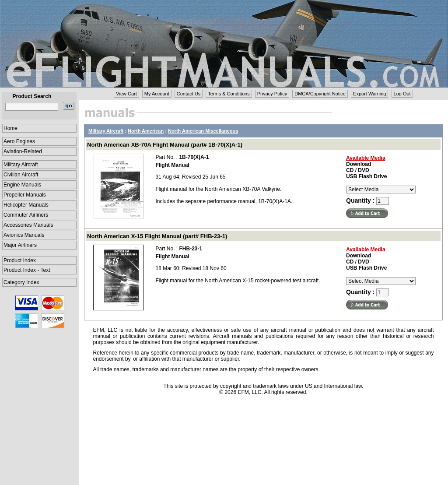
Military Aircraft (21, 165)
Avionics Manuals (24, 235)
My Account (157, 94)
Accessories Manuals (28, 225)
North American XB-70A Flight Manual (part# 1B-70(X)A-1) (165, 145)
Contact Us (189, 94)
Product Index (20, 260)
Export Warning (369, 94)
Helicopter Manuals (26, 205)
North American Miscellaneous (203, 131)
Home (10, 128)
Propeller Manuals (25, 195)
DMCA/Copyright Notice (320, 94)
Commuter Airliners (26, 215)
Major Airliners (20, 245)
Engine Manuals (22, 185)
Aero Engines (19, 141)
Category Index (21, 282)
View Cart (126, 94)
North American (146, 131)
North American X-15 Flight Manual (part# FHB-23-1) (157, 236)
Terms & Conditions (229, 94)
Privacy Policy (272, 94)
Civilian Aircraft (21, 175)
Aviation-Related (23, 151)
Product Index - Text (27, 270)
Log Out (402, 94)
